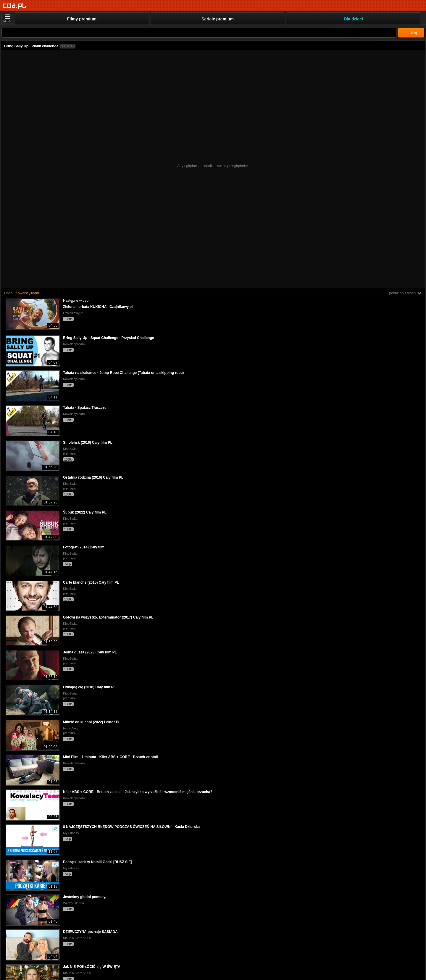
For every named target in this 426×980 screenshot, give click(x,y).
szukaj (411, 33)
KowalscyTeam (27, 293)
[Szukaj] (199, 33)
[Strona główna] (15, 6)
